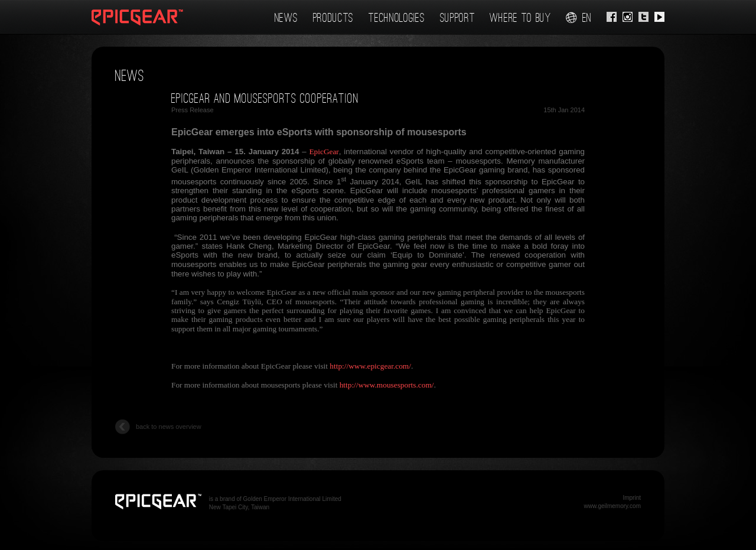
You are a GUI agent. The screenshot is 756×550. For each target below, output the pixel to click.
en (579, 18)
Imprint (632, 498)
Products (334, 18)
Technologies (397, 18)
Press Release (193, 110)
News (286, 18)
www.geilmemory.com (613, 506)
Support (458, 18)
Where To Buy (520, 18)
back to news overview (158, 428)
